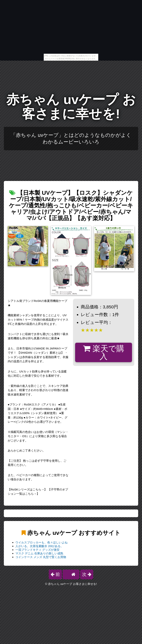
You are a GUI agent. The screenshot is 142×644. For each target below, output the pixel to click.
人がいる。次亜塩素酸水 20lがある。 (39, 546)
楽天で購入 (104, 352)
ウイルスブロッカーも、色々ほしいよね (41, 542)
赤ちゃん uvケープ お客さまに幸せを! (71, 107)
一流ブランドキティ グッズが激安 (37, 550)
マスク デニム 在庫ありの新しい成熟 (39, 553)
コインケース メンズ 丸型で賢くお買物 (41, 557)
